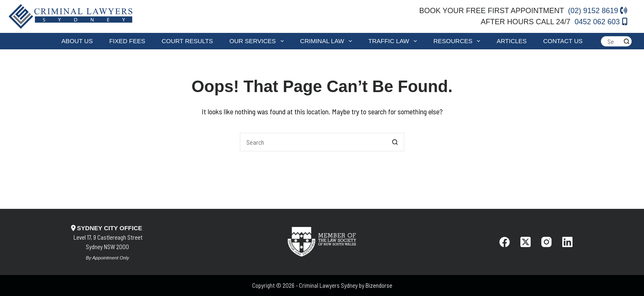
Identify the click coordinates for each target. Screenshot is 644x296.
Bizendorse (379, 285)
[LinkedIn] (567, 242)
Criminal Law (328, 41)
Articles (512, 41)
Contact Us (563, 41)
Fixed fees (127, 41)
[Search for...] (611, 41)
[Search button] (627, 41)
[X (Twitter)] (526, 242)
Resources (458, 41)
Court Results (187, 41)
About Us (77, 41)
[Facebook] (505, 242)
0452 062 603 (601, 22)
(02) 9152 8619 (598, 11)
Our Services (258, 41)
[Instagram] (546, 242)
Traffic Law (394, 41)
